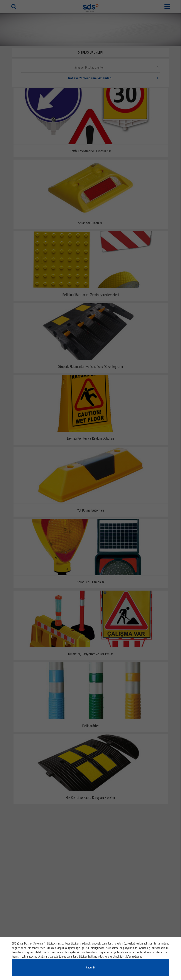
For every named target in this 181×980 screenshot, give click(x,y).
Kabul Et (91, 967)
